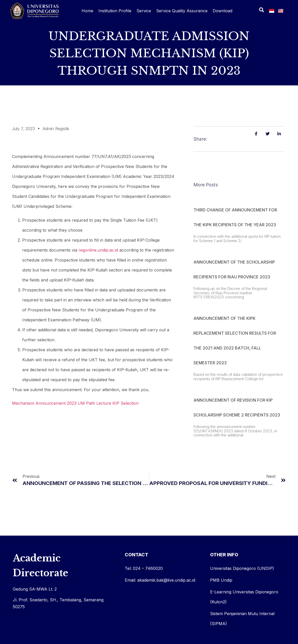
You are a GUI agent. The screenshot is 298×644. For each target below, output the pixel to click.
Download (222, 11)
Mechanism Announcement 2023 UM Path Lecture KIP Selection (75, 403)
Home (87, 11)
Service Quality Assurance (182, 11)
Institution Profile (115, 11)
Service (144, 11)
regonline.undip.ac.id (98, 250)
